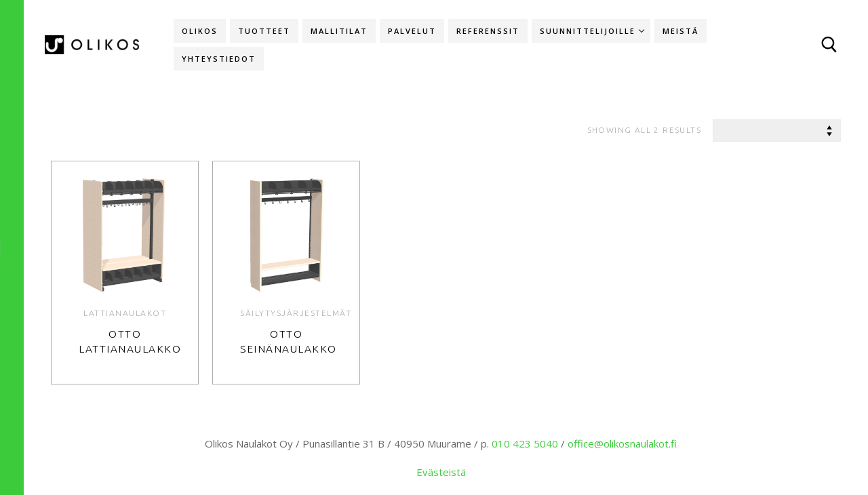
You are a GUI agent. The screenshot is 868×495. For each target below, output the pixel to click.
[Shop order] (777, 131)
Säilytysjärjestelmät (296, 313)
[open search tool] (829, 45)
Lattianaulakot (125, 313)
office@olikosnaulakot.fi (622, 443)
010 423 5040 (525, 443)
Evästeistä (441, 472)
